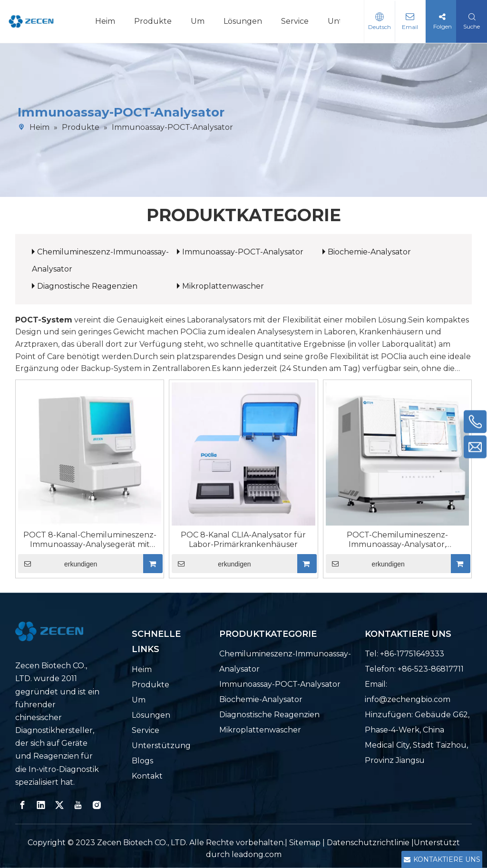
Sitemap (305, 843)
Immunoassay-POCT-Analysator (243, 252)
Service (295, 21)
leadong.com (257, 854)
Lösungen (243, 21)
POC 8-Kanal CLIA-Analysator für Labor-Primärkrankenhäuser (243, 540)
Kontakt (147, 776)
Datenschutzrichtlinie (369, 843)
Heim (105, 21)
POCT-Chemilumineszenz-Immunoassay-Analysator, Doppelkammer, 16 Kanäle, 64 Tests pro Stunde (397, 540)
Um (198, 21)
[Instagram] (97, 805)
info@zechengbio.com (408, 699)
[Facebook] (22, 805)
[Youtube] (78, 805)
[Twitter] (59, 805)
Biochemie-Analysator (369, 252)
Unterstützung (161, 746)
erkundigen (58, 564)
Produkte (153, 21)
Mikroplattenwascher (223, 286)
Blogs (142, 761)
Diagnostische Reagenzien (87, 286)
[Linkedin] (41, 805)
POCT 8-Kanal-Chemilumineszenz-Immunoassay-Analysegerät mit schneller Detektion (90, 540)
